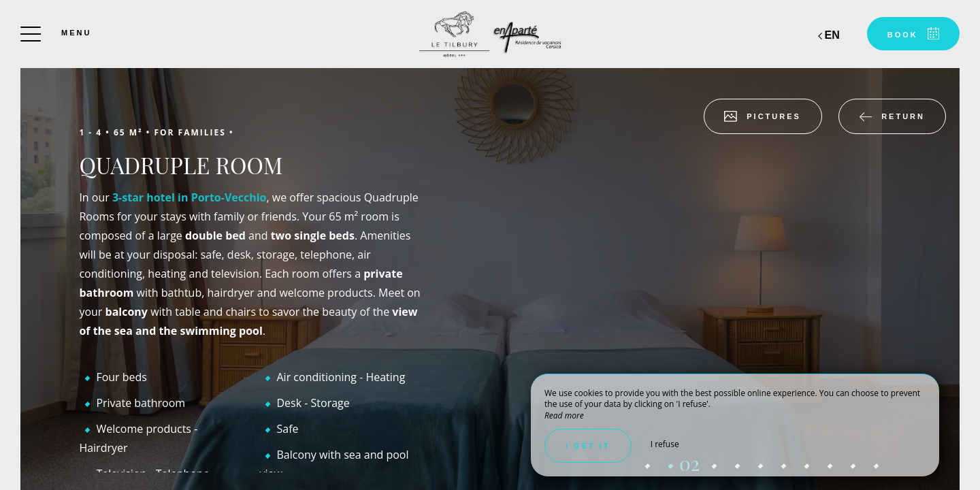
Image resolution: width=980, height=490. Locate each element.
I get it (588, 446)
